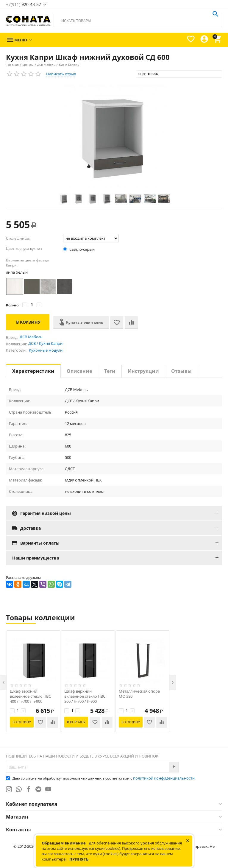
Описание (79, 371)
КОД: (142, 74)
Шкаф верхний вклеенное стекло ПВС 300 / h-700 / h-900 (85, 696)
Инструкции (143, 371)
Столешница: (18, 238)
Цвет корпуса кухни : (24, 248)
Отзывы (181, 371)
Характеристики (33, 371)
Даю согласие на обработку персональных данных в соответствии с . (101, 778)
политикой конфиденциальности (164, 778)
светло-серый (79, 249)
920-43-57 (24, 4)
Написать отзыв (61, 74)
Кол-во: (13, 305)
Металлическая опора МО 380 (139, 694)
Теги (110, 371)
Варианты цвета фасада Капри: (27, 263)
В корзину (28, 322)
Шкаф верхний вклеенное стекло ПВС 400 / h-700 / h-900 (30, 696)
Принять (79, 859)
